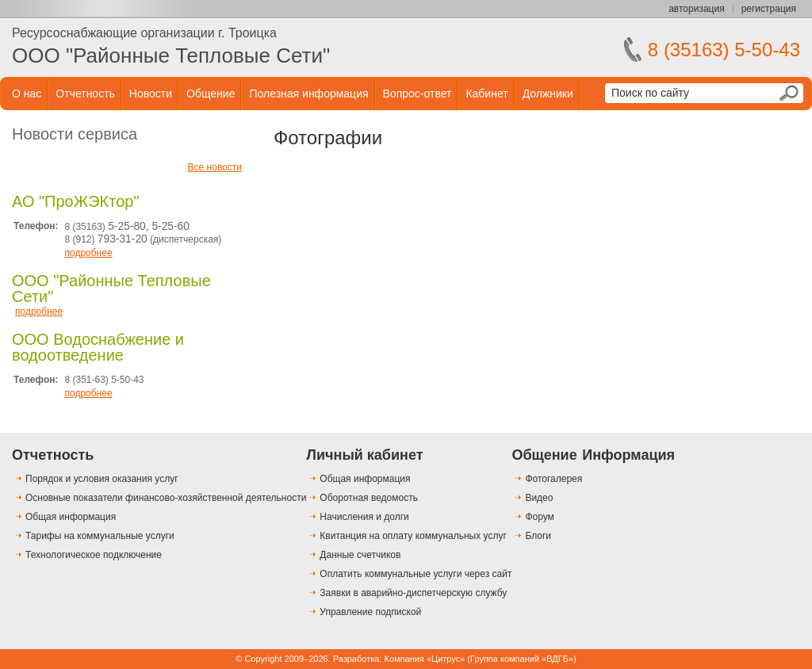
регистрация (769, 9)
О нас (27, 94)
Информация (628, 455)
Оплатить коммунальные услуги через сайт (416, 574)
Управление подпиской (370, 612)
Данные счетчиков (360, 555)
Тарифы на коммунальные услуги (100, 536)
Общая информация (71, 517)
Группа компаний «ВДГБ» (522, 659)
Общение (211, 94)
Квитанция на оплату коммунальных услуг (413, 536)
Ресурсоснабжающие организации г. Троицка (144, 33)
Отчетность (85, 94)
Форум (539, 517)
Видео (539, 498)
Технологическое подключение (94, 555)
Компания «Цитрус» (424, 659)
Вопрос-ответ (417, 94)
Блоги (538, 536)
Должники (548, 94)
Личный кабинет (364, 455)
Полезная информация (308, 94)
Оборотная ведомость (369, 498)
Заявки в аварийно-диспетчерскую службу (413, 593)
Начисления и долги (364, 517)
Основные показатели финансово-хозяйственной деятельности (166, 498)
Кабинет (486, 94)
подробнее (88, 253)
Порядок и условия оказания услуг (102, 479)
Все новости (215, 167)
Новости (151, 94)
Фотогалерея (553, 479)
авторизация (696, 9)
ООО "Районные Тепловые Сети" (171, 55)
